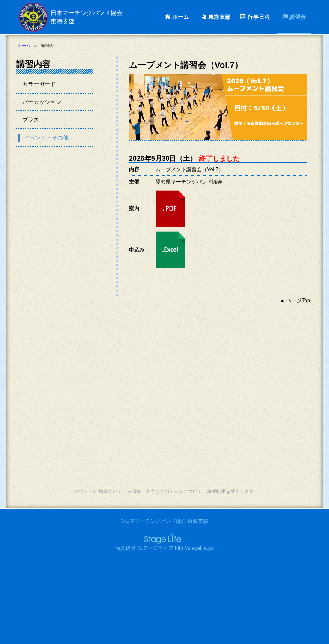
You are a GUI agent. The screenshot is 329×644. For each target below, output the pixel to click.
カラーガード (39, 84)
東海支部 (216, 17)
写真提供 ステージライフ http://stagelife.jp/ (164, 548)
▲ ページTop (295, 300)
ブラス (31, 120)
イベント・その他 (46, 138)
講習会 (294, 17)
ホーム (177, 17)
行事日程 (255, 17)
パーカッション (42, 102)
